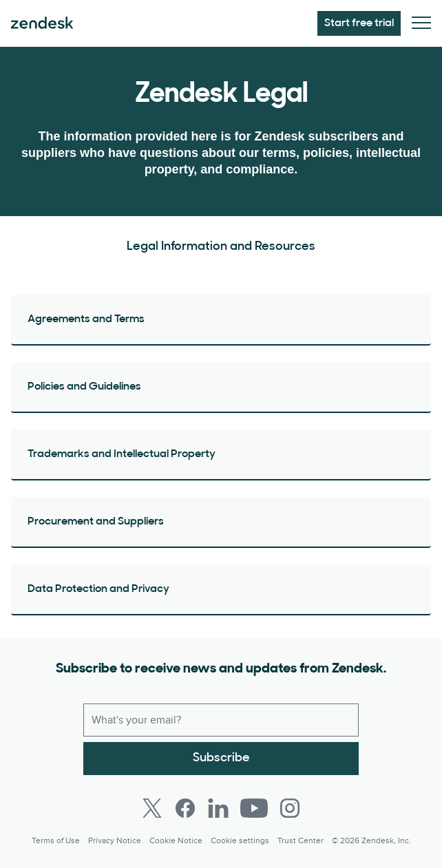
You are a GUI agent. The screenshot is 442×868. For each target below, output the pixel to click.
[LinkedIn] (218, 808)
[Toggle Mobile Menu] (421, 24)
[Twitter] (152, 808)
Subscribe (221, 758)
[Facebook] (185, 808)
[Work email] (221, 720)
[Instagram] (290, 808)
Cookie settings (240, 841)
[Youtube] (254, 808)
